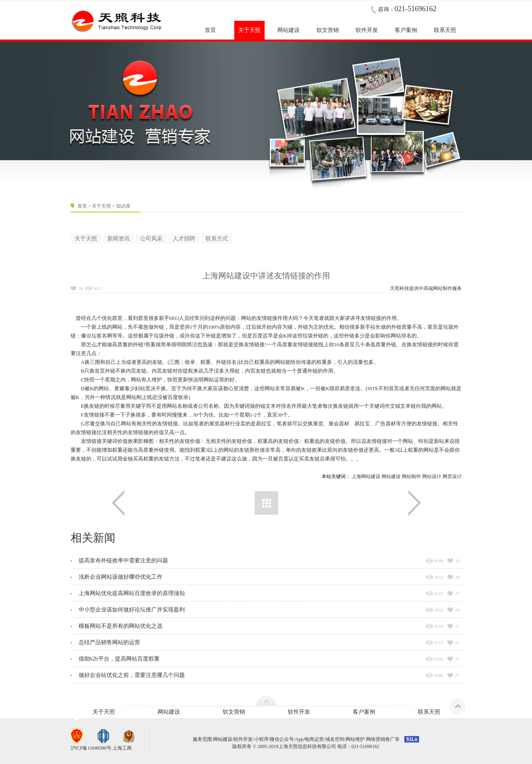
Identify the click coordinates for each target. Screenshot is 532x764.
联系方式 (217, 239)
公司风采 (151, 239)
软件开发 (299, 712)
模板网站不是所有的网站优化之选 (121, 626)
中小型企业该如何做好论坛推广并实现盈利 (132, 610)
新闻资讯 (119, 239)
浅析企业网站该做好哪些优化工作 (121, 577)
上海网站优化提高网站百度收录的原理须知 (132, 593)
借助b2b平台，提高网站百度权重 (119, 659)
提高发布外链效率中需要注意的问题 (123, 561)
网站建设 (391, 476)
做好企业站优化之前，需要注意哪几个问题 (132, 675)
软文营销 (234, 712)
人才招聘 (184, 239)
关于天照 (101, 206)
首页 (82, 206)
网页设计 (452, 476)
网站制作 (443, 288)
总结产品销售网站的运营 (109, 642)
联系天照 (429, 712)
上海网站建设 (366, 476)
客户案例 (364, 712)
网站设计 (432, 476)
